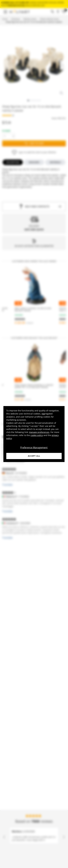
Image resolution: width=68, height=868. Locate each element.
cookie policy (37, 435)
